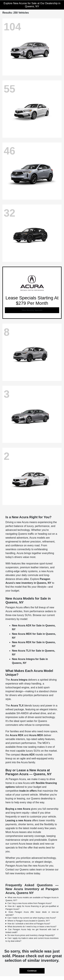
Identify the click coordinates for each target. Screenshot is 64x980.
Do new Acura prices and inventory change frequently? (31, 935)
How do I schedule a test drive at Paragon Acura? (29, 924)
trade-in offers (28, 791)
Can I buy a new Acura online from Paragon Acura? (30, 903)
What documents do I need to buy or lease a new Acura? (32, 927)
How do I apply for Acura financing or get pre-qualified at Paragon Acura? (32, 908)
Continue (32, 971)
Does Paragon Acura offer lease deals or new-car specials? (32, 914)
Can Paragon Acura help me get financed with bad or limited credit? (32, 931)
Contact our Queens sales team (24, 870)
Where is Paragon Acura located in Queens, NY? (29, 921)
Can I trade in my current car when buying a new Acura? (32, 918)
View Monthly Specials (32, 310)
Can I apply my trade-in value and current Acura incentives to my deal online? (32, 940)
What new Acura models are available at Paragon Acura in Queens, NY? (32, 899)
